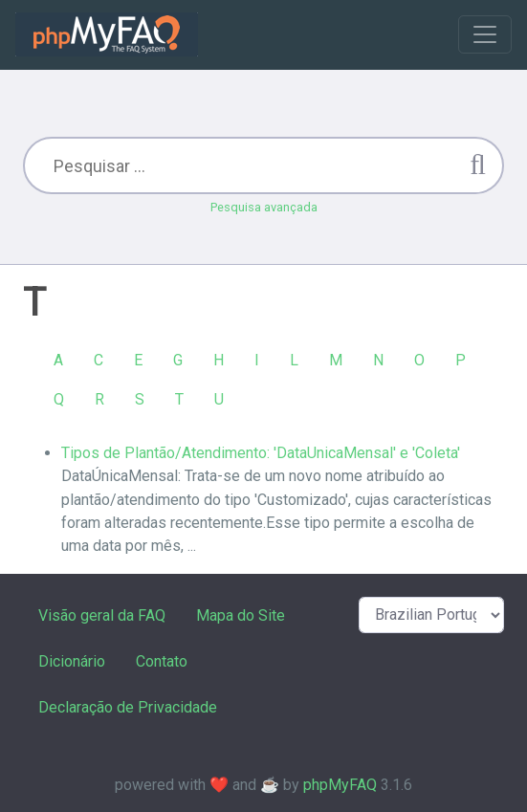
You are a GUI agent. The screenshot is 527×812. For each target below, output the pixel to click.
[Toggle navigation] (485, 34)
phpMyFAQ (340, 785)
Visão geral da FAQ (102, 615)
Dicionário (72, 661)
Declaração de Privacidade (128, 707)
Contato (162, 661)
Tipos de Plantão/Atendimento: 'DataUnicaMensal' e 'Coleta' (261, 453)
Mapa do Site (241, 615)
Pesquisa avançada (264, 207)
